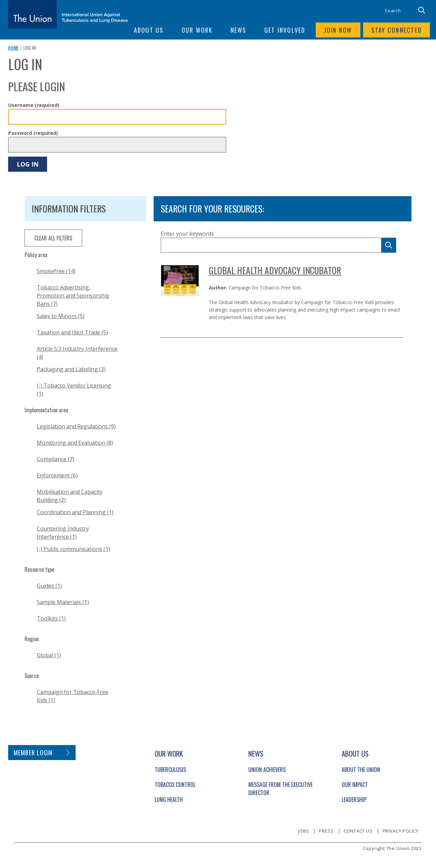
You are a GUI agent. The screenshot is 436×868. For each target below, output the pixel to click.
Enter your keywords (187, 234)
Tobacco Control (175, 785)
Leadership (354, 800)
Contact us (358, 831)
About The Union (361, 770)
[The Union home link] (68, 14)
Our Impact (355, 785)
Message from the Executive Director (281, 789)
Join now (338, 30)
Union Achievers (267, 770)
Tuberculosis (170, 770)
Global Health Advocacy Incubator (275, 270)
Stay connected (397, 30)
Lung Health (169, 800)
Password (33, 133)
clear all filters (53, 238)
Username (34, 105)
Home (13, 48)
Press (326, 831)
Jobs (303, 831)
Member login (33, 753)
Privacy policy (401, 831)
